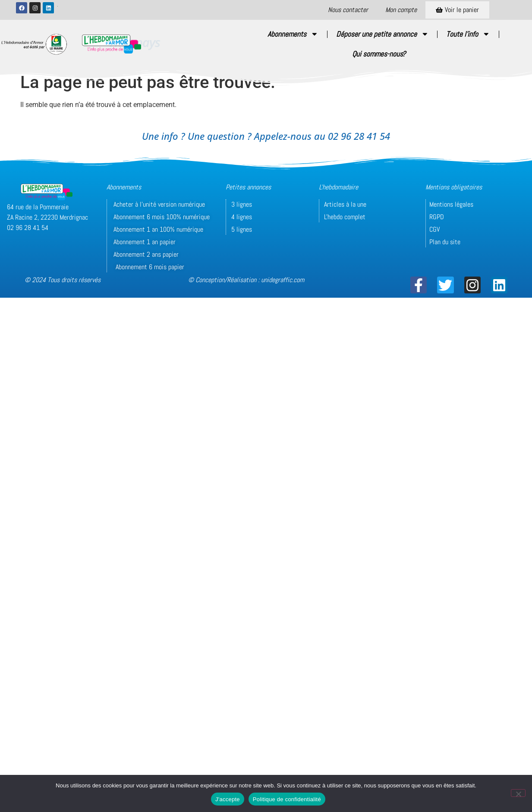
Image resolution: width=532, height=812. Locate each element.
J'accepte (228, 799)
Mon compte (401, 10)
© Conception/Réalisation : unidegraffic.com (246, 280)
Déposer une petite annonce (382, 34)
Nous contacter (348, 10)
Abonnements (293, 34)
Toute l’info (468, 34)
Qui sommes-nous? (379, 54)
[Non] (518, 793)
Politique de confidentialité (287, 799)
